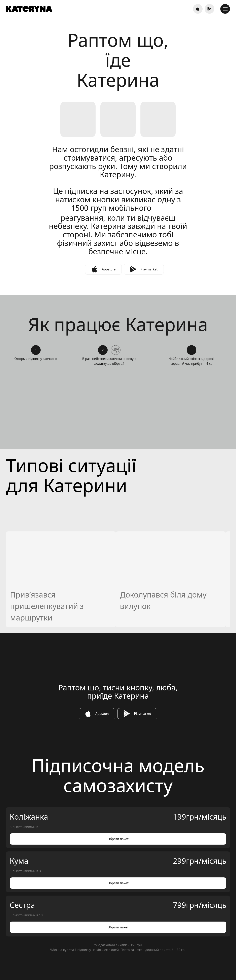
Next (209, 143)
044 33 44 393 (54, 940)
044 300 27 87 (118, 940)
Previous (209, 135)
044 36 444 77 (182, 10)
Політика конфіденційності (191, 973)
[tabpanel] (118, 77)
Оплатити (54, 581)
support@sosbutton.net (182, 940)
